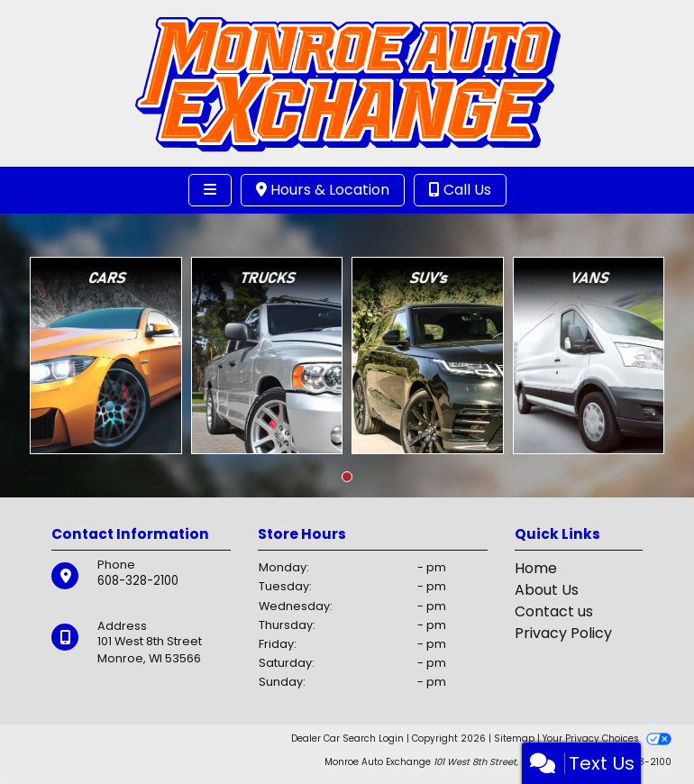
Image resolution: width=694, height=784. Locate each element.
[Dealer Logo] (347, 82)
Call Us (460, 190)
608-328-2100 (138, 581)
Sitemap (514, 738)
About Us (547, 590)
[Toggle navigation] (210, 190)
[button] (347, 477)
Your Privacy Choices (607, 738)
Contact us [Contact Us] (554, 611)
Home (536, 568)
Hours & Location (323, 190)
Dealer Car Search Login (347, 738)
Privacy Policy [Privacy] (563, 633)
